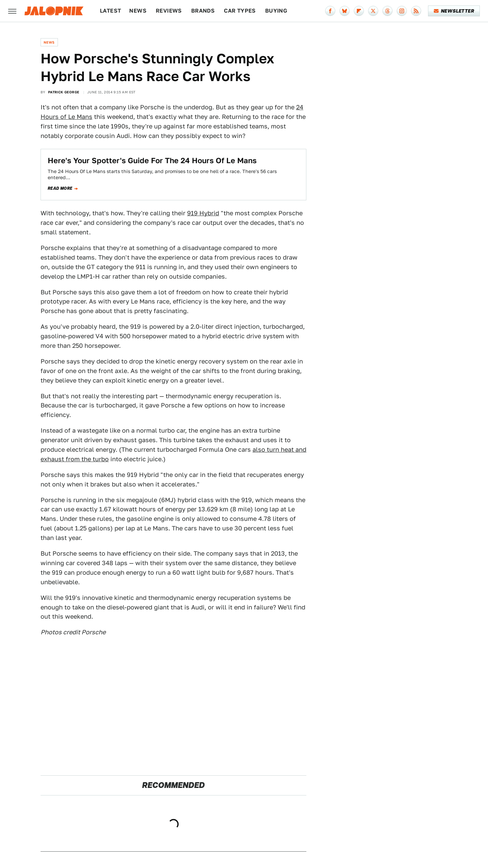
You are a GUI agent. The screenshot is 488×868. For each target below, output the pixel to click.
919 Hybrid (203, 213)
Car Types (240, 11)
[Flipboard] (359, 11)
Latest (110, 11)
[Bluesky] (345, 11)
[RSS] (416, 11)
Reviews (169, 11)
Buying (276, 11)
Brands (203, 11)
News (138, 11)
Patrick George (64, 92)
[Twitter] (373, 11)
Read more (60, 188)
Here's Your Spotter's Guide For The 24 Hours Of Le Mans (152, 160)
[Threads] (387, 11)
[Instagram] (402, 11)
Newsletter (454, 11)
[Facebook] (330, 11)
